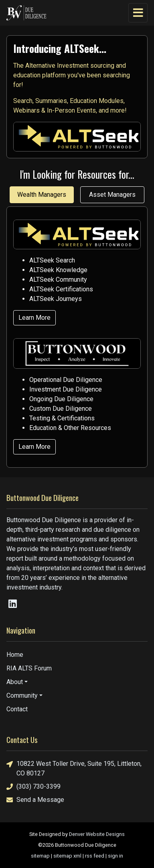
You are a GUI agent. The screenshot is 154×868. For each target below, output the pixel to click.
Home (15, 655)
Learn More (34, 318)
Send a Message (35, 800)
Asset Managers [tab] (112, 195)
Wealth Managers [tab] (42, 195)
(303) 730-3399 (33, 786)
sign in (115, 856)
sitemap (40, 856)
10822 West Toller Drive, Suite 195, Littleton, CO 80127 (74, 768)
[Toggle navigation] (138, 13)
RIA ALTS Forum (29, 668)
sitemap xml (67, 856)
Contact (17, 709)
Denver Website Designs (97, 834)
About (15, 682)
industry (50, 587)
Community (22, 695)
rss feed (95, 856)
